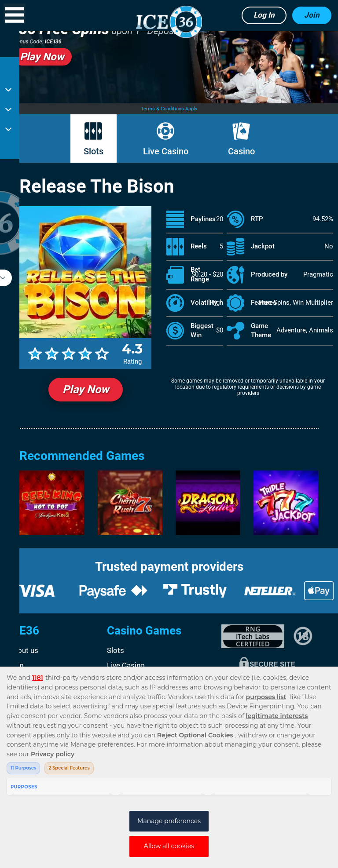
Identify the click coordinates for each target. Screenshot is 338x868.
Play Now (86, 389)
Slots (94, 151)
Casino (241, 151)
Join (312, 15)
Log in (264, 15)
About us (23, 650)
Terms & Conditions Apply (169, 109)
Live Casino (166, 151)
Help (16, 665)
